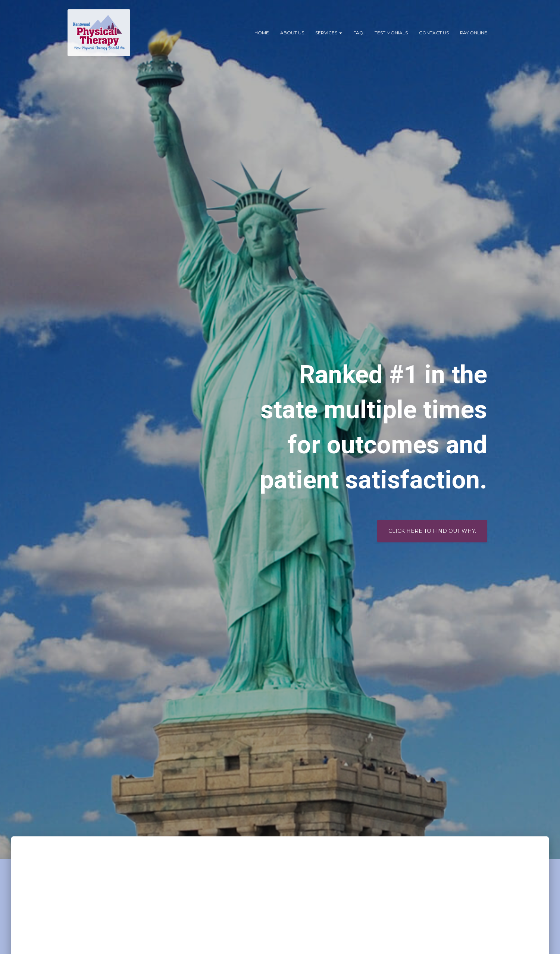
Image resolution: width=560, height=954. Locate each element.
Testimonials (391, 33)
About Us (292, 33)
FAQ (358, 33)
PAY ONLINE (474, 33)
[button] (340, 33)
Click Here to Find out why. (432, 531)
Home (262, 33)
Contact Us (434, 33)
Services (329, 33)
